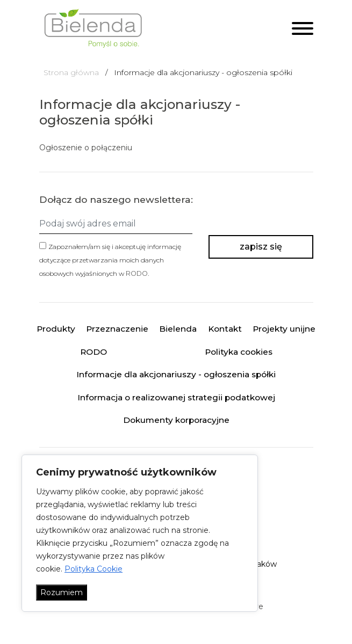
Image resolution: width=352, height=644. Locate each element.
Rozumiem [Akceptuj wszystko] (62, 592)
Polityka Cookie (94, 569)
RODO (137, 273)
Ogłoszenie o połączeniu (86, 148)
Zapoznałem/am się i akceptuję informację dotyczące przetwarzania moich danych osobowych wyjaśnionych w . (110, 260)
